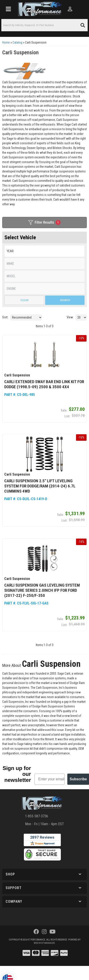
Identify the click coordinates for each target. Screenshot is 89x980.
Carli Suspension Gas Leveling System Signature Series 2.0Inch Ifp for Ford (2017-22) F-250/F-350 (42, 590)
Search (65, 300)
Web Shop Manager (44, 943)
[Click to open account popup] (70, 9)
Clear (24, 300)
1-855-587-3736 (37, 816)
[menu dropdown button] (8, 9)
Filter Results (44, 222)
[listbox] (44, 251)
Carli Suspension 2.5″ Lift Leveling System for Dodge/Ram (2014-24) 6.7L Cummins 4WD (40, 486)
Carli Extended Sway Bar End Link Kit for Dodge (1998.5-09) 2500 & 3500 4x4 (44, 384)
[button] (44, 25)
